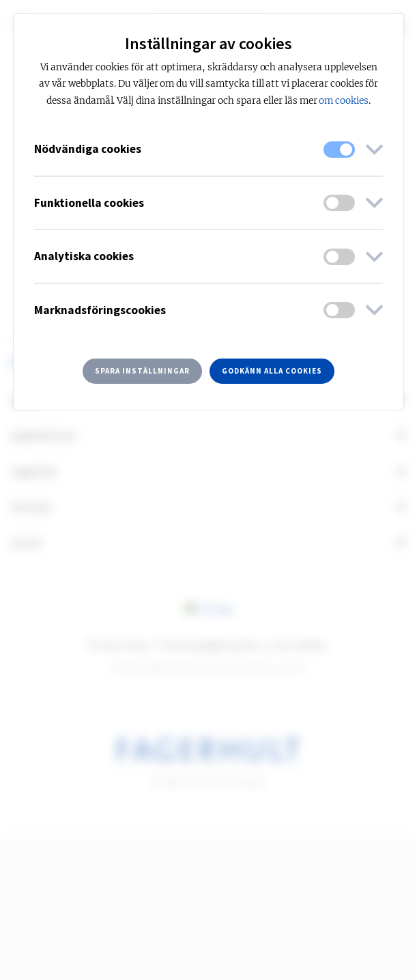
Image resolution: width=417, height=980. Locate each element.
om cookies (344, 101)
